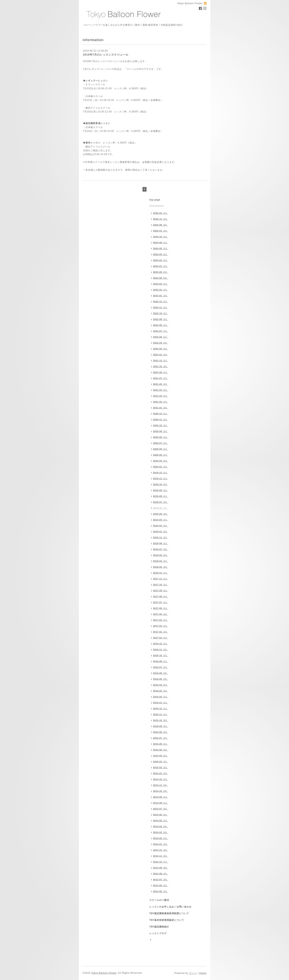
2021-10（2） (161, 366)
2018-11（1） (161, 537)
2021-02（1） (161, 402)
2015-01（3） (161, 773)
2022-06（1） (161, 337)
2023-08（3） (161, 278)
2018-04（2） (161, 555)
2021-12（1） (161, 361)
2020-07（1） (161, 443)
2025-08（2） (161, 225)
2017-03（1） (161, 626)
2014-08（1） (161, 803)
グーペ (193, 973)
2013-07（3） (161, 880)
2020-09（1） (161, 431)
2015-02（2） (161, 767)
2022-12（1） (161, 302)
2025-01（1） (161, 231)
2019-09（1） (161, 490)
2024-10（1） (161, 237)
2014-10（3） (161, 791)
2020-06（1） (161, 449)
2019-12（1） (161, 473)
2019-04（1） (161, 520)
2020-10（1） (161, 425)
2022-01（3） (161, 355)
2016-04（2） (161, 685)
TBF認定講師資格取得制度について (169, 913)
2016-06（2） (161, 673)
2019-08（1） (161, 496)
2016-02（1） (161, 697)
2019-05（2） (161, 514)
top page (155, 200)
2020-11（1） (161, 420)
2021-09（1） (161, 372)
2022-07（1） (161, 331)
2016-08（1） (161, 661)
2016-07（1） (161, 667)
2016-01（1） (161, 703)
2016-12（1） (161, 644)
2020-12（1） (161, 414)
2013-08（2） (161, 874)
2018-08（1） (161, 543)
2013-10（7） (161, 862)
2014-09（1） (161, 797)
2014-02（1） (161, 838)
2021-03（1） (161, 396)
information (157, 206)
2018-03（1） (161, 561)
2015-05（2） (161, 750)
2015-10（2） (161, 720)
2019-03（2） (161, 526)
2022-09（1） (161, 319)
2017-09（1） (161, 591)
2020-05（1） (161, 455)
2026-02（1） (161, 213)
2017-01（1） (161, 638)
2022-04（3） (161, 343)
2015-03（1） (161, 762)
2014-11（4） (161, 785)
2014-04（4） (161, 826)
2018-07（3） (161, 549)
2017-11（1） (161, 579)
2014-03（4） (161, 832)
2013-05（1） (161, 891)
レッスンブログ (158, 933)
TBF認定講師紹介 (159, 927)
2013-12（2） (161, 850)
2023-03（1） (161, 284)
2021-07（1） (161, 378)
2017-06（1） (161, 608)
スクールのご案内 (159, 900)
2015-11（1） (161, 714)
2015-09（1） (161, 726)
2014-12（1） (161, 779)
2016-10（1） (161, 655)
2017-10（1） (161, 585)
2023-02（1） (161, 290)
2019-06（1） (161, 508)
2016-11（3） (161, 650)
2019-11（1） (161, 478)
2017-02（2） (161, 632)
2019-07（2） (161, 502)
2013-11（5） (161, 856)
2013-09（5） (161, 868)
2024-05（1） (161, 248)
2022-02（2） (161, 349)
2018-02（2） (161, 567)
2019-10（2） (161, 484)
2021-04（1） (161, 390)
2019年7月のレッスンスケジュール (106, 55)
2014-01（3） (161, 844)
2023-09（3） (161, 272)
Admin (203, 973)
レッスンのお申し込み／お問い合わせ (170, 907)
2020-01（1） (161, 467)
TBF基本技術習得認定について (167, 920)
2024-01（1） (161, 266)
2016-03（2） (161, 691)
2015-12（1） (161, 709)
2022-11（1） (161, 307)
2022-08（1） (161, 325)
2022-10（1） (161, 313)
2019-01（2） (161, 532)
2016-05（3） (161, 679)
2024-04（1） (161, 254)
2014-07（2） (161, 809)
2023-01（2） (161, 296)
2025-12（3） (161, 219)
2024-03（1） (161, 260)
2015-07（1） (161, 738)
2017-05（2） (161, 614)
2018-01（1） (161, 573)
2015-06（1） (161, 744)
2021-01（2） (161, 408)
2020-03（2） (161, 461)
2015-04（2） (161, 756)
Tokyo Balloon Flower (104, 973)
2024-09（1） (161, 243)
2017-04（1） (161, 620)
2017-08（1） (161, 596)
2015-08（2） (161, 732)
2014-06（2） (161, 815)
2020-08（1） (161, 437)
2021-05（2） (161, 384)
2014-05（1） (161, 821)
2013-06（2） (161, 885)
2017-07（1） (161, 602)
